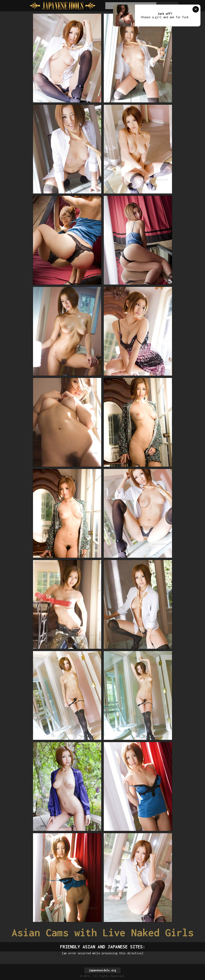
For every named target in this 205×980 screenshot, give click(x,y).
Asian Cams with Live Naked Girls (103, 933)
